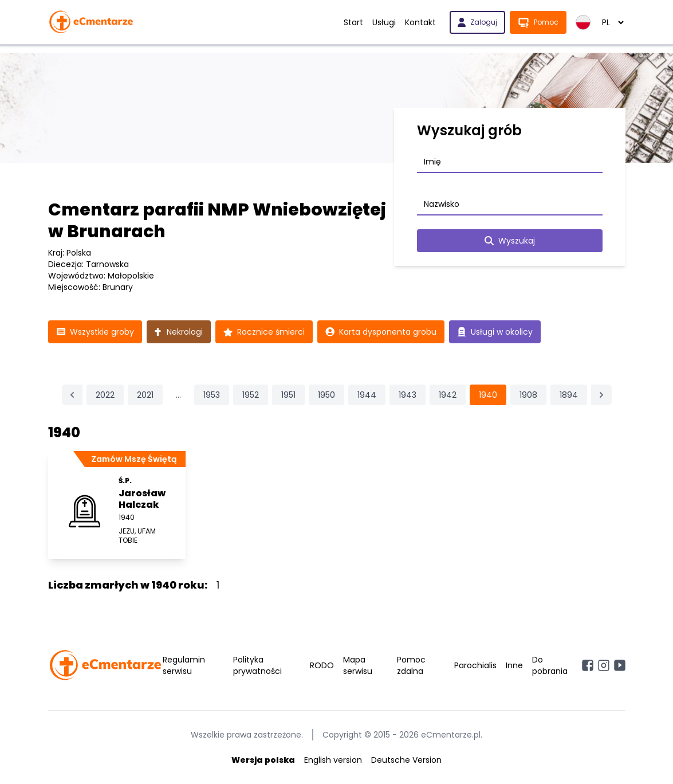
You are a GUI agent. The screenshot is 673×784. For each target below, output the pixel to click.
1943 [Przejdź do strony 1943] (408, 395)
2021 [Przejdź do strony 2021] (145, 395)
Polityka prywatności (257, 665)
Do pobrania (550, 665)
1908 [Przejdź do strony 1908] (528, 395)
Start (353, 22)
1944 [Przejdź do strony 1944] (367, 395)
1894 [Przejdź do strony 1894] (569, 395)
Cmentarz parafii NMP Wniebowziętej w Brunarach (217, 221)
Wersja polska (263, 760)
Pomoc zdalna (411, 665)
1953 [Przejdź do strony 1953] (212, 395)
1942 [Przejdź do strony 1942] (448, 395)
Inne (514, 665)
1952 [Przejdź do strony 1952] (251, 395)
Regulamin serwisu (184, 665)
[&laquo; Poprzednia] (72, 395)
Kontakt (420, 22)
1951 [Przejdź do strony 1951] (288, 395)
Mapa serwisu (358, 665)
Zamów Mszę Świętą (134, 459)
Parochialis (475, 665)
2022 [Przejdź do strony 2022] (105, 395)
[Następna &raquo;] (601, 395)
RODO (322, 665)
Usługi (384, 22)
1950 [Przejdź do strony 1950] (326, 395)
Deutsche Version (406, 760)
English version (333, 760)
